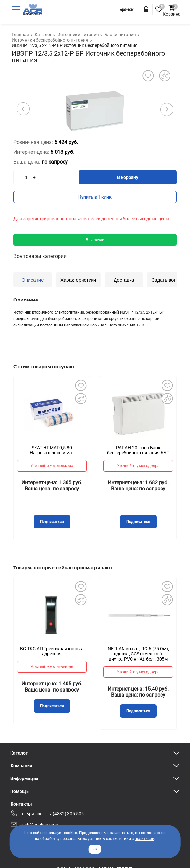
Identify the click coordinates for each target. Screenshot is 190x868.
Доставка (124, 280)
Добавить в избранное (81, 386)
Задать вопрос (168, 280)
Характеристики (78, 280)
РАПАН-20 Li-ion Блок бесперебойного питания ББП (138, 450)
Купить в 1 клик (95, 197)
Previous (23, 109)
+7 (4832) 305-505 (65, 814)
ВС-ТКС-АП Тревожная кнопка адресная (52, 651)
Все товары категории (40, 256)
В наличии (95, 240)
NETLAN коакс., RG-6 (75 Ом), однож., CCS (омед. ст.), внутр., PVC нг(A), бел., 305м (138, 654)
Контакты (21, 804)
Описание (32, 280)
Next (167, 109)
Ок (95, 849)
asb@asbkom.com (41, 825)
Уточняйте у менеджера (52, 466)
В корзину (128, 177)
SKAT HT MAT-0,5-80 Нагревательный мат (52, 450)
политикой (144, 839)
